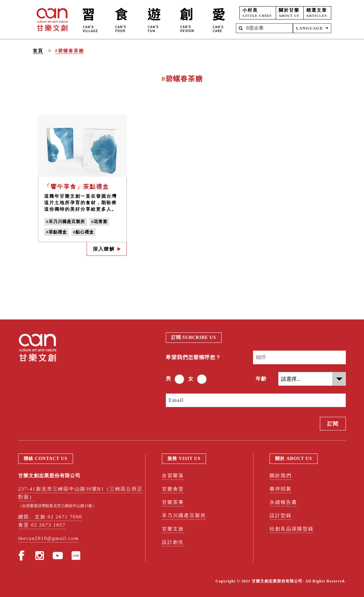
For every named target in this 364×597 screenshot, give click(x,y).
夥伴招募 (281, 489)
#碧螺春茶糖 (70, 51)
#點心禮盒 (84, 232)
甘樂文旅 (173, 529)
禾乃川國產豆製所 (184, 516)
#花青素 (100, 222)
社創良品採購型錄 (292, 529)
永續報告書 (283, 502)
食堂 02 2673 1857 (42, 525)
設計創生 (173, 542)
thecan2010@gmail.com (49, 538)
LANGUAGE (309, 28)
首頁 (38, 51)
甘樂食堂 (173, 489)
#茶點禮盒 (56, 232)
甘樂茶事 (173, 502)
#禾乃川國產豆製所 (66, 222)
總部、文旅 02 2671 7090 (50, 517)
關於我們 (281, 476)
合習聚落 (173, 476)
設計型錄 (281, 516)
